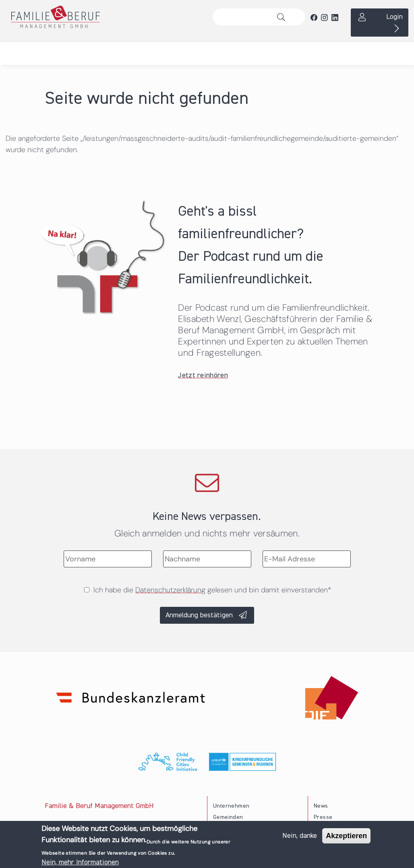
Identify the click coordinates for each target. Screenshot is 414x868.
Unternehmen (231, 806)
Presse (323, 817)
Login (394, 17)
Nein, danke (300, 836)
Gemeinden (228, 817)
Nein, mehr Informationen (80, 862)
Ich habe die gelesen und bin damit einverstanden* (212, 590)
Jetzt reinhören (203, 375)
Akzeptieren (346, 836)
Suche (283, 17)
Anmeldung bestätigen (199, 615)
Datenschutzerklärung (170, 590)
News (321, 806)
